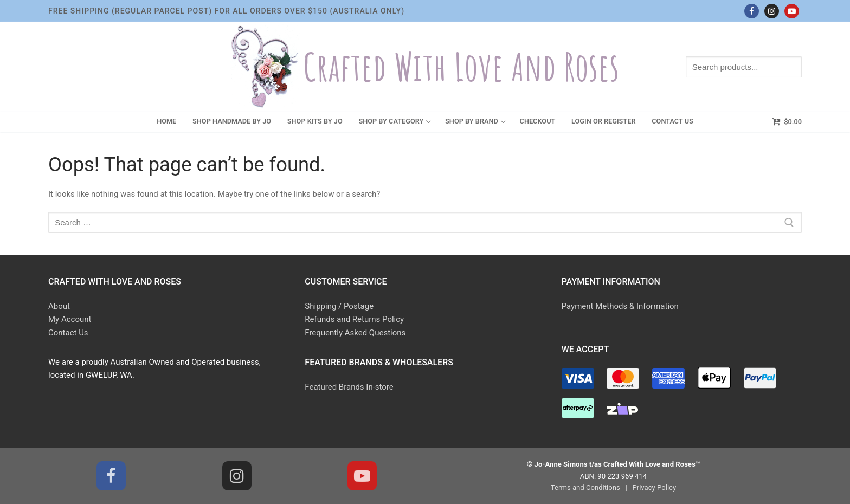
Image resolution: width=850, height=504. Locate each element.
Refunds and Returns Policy (354, 319)
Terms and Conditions (585, 487)
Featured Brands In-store (349, 387)
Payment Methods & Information (620, 306)
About (59, 306)
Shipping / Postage (339, 306)
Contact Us (68, 333)
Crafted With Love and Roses (461, 67)
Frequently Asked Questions (355, 333)
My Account (70, 319)
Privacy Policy (654, 487)
